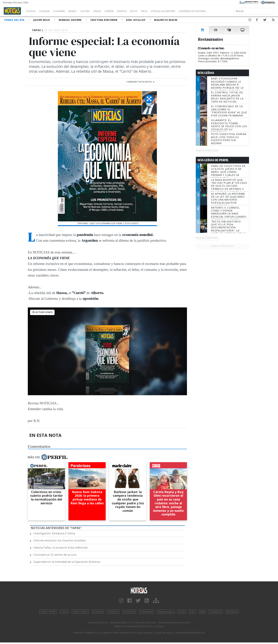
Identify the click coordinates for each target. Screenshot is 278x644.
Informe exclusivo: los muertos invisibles (60, 540)
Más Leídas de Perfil (213, 160)
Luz (192, 612)
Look (182, 612)
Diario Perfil (48, 612)
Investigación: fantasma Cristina (54, 533)
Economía (65, 11)
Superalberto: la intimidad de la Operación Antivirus (67, 562)
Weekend (129, 612)
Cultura (95, 11)
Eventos (138, 11)
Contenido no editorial (222, 11)
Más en (47, 457)
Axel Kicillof (136, 20)
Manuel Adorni (71, 20)
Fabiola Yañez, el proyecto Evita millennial (60, 548)
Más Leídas (206, 73)
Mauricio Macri (166, 20)
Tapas (164, 11)
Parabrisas (146, 612)
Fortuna (98, 612)
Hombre (113, 612)
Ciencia (109, 11)
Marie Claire (80, 612)
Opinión (123, 11)
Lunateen (216, 612)
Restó (152, 11)
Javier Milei (42, 20)
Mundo (80, 11)
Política (32, 11)
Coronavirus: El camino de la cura (55, 555)
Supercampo (166, 612)
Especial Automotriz (186, 11)
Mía (202, 612)
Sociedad (48, 11)
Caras (64, 612)
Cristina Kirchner (104, 20)
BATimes (232, 612)
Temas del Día (15, 20)
